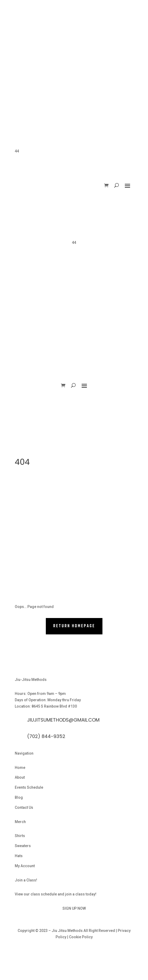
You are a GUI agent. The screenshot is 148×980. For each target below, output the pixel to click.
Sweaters (23, 846)
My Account (25, 866)
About (20, 777)
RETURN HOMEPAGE (74, 626)
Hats (19, 856)
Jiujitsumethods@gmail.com (63, 720)
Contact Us (24, 807)
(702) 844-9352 (46, 736)
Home (20, 768)
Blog (19, 797)
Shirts (20, 836)
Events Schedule (29, 787)
